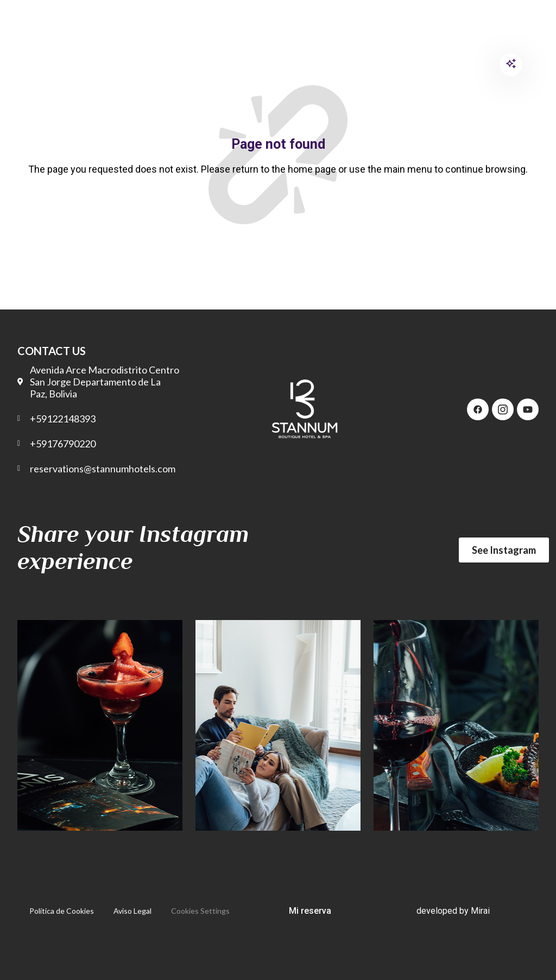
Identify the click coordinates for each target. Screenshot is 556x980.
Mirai (480, 911)
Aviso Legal (132, 911)
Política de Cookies (62, 911)
